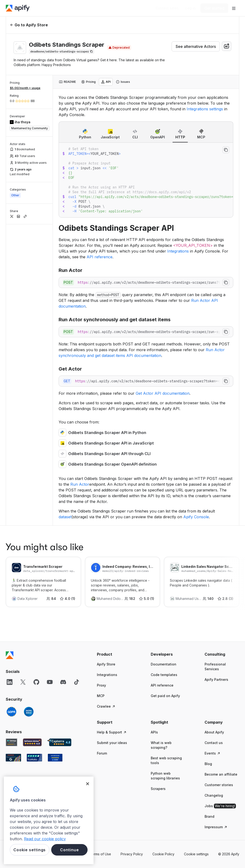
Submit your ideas (112, 743)
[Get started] (214, 8)
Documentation (164, 664)
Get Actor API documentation (163, 393)
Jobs (220, 806)
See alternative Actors (196, 46)
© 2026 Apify (229, 854)
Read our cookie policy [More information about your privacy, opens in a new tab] (45, 839)
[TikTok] (77, 682)
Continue (69, 850)
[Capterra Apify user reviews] (59, 742)
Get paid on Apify (165, 696)
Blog (208, 764)
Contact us (214, 743)
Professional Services (215, 667)
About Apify (214, 732)
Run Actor (80, 484)
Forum (102, 753)
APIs (154, 732)
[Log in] (191, 8)
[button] (114, 654)
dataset (65, 517)
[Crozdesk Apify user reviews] (55, 758)
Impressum (216, 827)
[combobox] (227, 46)
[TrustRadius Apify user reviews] (34, 758)
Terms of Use (100, 854)
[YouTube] (50, 682)
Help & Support (112, 732)
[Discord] (63, 682)
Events (213, 753)
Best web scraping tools (166, 760)
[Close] (88, 784)
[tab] (67, 82)
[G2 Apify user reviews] (13, 758)
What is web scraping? (161, 745)
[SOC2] (29, 712)
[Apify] (18, 8)
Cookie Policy (163, 854)
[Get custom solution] (167, 8)
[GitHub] (36, 682)
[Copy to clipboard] (226, 150)
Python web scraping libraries (165, 776)
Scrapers (158, 789)
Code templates (164, 675)
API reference (100, 257)
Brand (209, 816)
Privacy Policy (132, 854)
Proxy (101, 685)
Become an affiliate (221, 774)
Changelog (214, 795)
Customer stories (219, 785)
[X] (23, 682)
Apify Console (196, 517)
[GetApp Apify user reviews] (11, 742)
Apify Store (106, 664)
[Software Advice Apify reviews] (32, 742)
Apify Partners (216, 679)
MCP (101, 696)
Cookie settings (196, 854)
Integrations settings (205, 109)
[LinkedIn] (10, 682)
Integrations (178, 251)
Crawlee (106, 706)
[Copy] (62, 51)
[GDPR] (11, 712)
